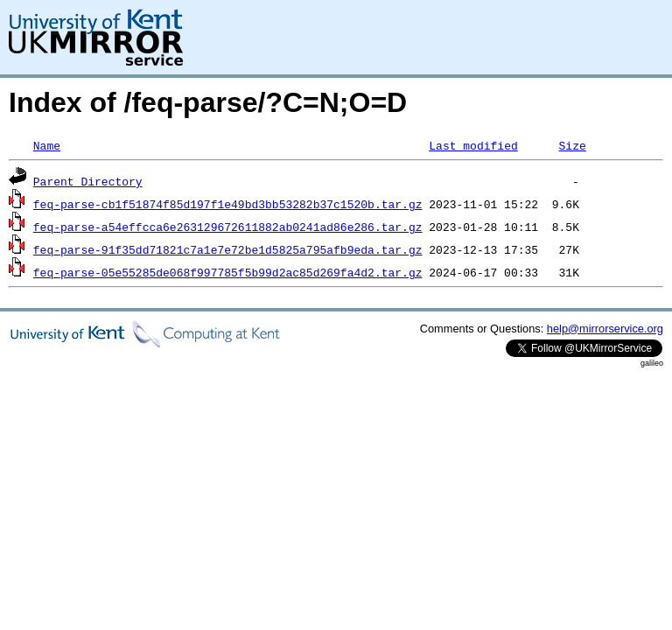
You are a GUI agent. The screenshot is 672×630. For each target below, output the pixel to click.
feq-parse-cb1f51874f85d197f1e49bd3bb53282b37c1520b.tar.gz (228, 204)
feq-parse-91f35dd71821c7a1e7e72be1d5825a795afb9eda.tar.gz (228, 249)
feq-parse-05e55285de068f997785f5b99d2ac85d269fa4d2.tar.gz (228, 272)
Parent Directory (88, 181)
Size (572, 145)
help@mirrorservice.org (605, 329)
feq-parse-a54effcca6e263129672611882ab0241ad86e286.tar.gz (228, 227)
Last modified (473, 145)
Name (47, 145)
